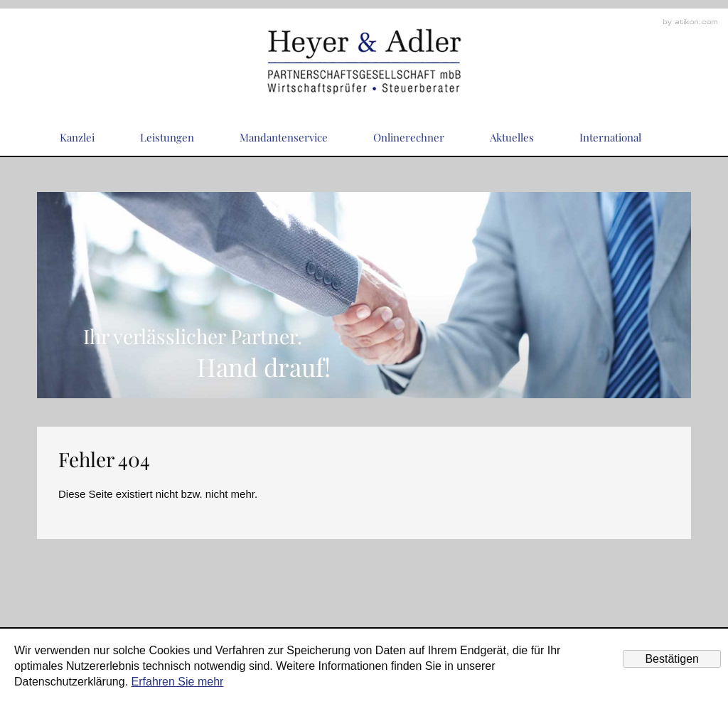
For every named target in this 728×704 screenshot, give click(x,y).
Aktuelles (512, 137)
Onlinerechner (409, 137)
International (610, 137)
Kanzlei (77, 137)
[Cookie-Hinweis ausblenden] (672, 659)
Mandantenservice (284, 137)
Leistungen (167, 137)
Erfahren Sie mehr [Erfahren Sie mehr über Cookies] (178, 682)
